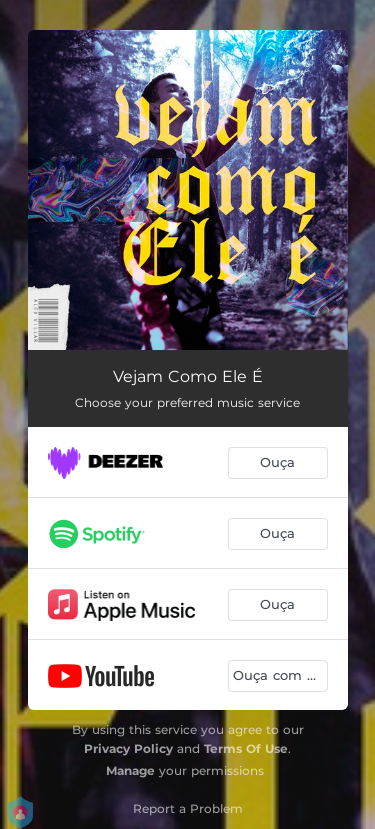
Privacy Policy (128, 748)
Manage (130, 770)
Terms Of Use (246, 748)
